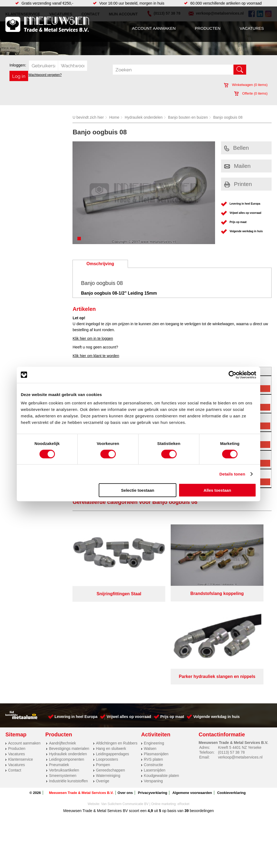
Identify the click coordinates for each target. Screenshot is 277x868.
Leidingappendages (113, 656)
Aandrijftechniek (62, 646)
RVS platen (154, 662)
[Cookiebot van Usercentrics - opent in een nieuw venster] (233, 375)
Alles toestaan (217, 490)
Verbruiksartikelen (64, 673)
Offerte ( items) (251, 93)
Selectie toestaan (138, 490)
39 (187, 713)
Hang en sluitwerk (111, 651)
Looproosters (107, 662)
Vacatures (252, 28)
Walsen (150, 651)
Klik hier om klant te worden (96, 356)
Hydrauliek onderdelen (144, 117)
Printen (238, 184)
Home (114, 117)
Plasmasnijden (156, 656)
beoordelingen (201, 713)
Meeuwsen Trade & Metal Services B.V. (81, 695)
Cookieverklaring (232, 695)
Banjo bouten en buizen (188, 117)
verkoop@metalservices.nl (240, 660)
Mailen (238, 166)
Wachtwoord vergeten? (45, 75)
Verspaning (153, 683)
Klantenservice (21, 662)
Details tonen (232, 474)
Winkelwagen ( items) (246, 85)
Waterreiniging (108, 678)
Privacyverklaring (153, 695)
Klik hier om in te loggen (93, 338)
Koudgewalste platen (161, 678)
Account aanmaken (154, 28)
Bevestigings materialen (69, 651)
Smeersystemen (63, 678)
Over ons (125, 695)
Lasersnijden (155, 673)
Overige (103, 683)
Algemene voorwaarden (192, 695)
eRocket (183, 706)
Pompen (103, 667)
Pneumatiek (59, 667)
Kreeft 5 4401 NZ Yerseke (240, 650)
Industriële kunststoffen (68, 683)
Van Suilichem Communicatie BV (125, 706)
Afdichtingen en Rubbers (117, 646)
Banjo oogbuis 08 (228, 117)
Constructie (154, 667)
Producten (208, 28)
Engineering (154, 646)
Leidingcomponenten (67, 662)
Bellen (237, 148)
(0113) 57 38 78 (231, 655)
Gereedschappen (111, 673)
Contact (15, 673)
